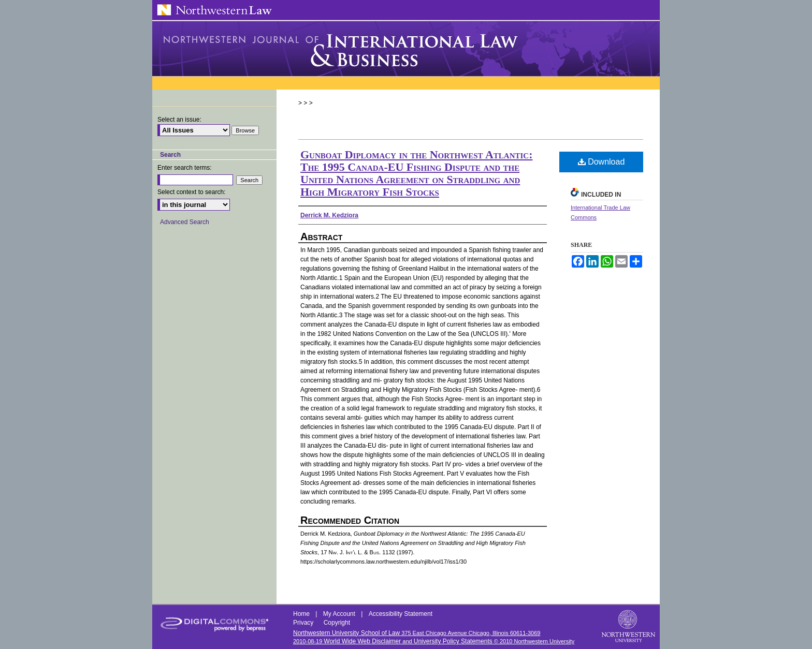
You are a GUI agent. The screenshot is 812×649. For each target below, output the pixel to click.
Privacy (304, 623)
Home (302, 614)
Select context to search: (191, 192)
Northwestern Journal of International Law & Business (406, 49)
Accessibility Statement (401, 614)
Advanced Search (185, 222)
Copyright (337, 623)
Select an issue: (179, 120)
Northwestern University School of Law (346, 633)
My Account (340, 614)
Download (601, 162)
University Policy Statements (453, 641)
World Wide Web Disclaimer (362, 641)
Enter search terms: (185, 168)
